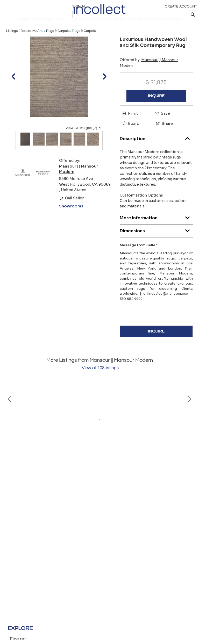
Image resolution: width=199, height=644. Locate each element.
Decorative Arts (32, 39)
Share (162, 132)
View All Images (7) (84, 136)
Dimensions (156, 238)
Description (156, 146)
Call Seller (71, 207)
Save (161, 122)
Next (189, 432)
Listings (12, 39)
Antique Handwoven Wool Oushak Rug (141, 470)
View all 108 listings (100, 377)
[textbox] (159, 15)
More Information (156, 225)
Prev (10, 432)
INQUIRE (156, 105)
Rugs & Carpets (58, 39)
